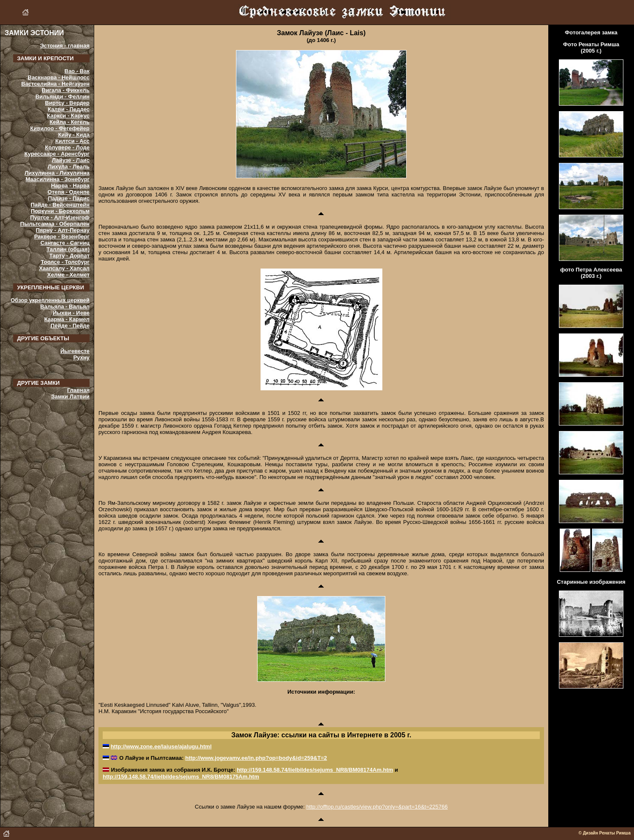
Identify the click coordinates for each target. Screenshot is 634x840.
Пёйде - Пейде (70, 326)
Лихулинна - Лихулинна (57, 173)
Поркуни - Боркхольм (60, 211)
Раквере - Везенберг (62, 237)
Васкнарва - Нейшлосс (59, 77)
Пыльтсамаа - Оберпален (55, 224)
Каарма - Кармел (67, 319)
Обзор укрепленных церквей (50, 300)
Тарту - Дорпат (69, 256)
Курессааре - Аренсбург (57, 154)
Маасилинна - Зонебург (58, 179)
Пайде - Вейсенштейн (60, 205)
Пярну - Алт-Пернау (63, 230)
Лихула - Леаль (69, 167)
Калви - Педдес (69, 109)
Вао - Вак (77, 71)
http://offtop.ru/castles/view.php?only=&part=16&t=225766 (377, 807)
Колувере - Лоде (67, 147)
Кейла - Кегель (70, 122)
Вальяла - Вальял (65, 307)
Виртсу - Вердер (67, 103)
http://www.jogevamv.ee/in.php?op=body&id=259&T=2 (256, 758)
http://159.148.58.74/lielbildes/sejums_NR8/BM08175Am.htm (181, 777)
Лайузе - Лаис (71, 160)
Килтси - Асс (72, 141)
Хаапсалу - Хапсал (64, 268)
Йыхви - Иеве (71, 313)
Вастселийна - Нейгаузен (55, 84)
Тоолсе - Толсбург (65, 262)
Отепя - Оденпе (69, 192)
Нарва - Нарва (70, 186)
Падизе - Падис (69, 198)
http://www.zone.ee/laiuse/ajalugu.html (161, 746)
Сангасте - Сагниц (65, 243)
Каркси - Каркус (68, 116)
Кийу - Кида (74, 135)
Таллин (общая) (68, 249)
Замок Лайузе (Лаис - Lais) (321, 33)
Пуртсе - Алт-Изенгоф (60, 217)
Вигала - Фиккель (66, 90)
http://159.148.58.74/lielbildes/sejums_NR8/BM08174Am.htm (315, 770)
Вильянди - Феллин (62, 97)
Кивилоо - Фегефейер (60, 128)
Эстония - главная (65, 46)
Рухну (81, 357)
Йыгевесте (75, 351)
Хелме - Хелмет (68, 275)
